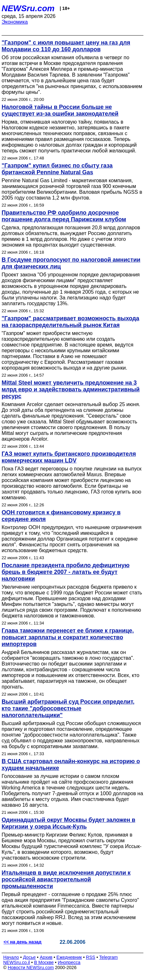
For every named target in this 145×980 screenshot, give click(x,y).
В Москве (44, 962)
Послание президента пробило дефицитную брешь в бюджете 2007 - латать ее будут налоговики (66, 572)
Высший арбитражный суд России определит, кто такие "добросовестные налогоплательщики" (68, 708)
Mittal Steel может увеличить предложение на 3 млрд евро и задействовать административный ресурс (71, 389)
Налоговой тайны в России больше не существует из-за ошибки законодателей (60, 110)
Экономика (15, 22)
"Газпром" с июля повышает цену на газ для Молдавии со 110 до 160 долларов (66, 46)
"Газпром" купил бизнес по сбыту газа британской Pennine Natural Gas (57, 169)
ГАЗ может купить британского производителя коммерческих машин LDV (69, 457)
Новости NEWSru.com (31, 968)
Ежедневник (69, 957)
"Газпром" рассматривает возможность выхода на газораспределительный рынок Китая (70, 322)
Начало (11, 957)
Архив (46, 957)
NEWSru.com (28, 8)
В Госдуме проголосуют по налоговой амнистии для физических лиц (71, 263)
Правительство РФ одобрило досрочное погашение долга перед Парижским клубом (64, 216)
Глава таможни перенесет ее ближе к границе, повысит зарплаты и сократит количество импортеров (68, 637)
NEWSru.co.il (17, 962)
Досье (29, 957)
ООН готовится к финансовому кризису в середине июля (61, 516)
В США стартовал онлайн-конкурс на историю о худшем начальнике (71, 765)
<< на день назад (23, 942)
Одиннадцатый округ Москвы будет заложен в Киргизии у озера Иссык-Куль (68, 823)
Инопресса (69, 962)
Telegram (109, 957)
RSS (91, 957)
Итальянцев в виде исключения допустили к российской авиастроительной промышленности (66, 879)
